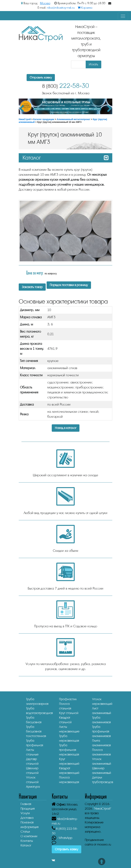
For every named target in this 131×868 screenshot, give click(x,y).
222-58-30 (65, 86)
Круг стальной (69, 713)
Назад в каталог (66, 428)
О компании (29, 836)
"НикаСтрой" (102, 809)
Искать (93, 64)
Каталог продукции (44, 119)
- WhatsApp (62, 838)
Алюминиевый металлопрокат (73, 119)
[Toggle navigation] (123, 16)
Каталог (26, 845)
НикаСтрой (25, 119)
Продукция (28, 809)
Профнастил (68, 699)
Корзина (85, 8)
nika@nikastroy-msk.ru (61, 8)
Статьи (25, 832)
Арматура (33, 787)
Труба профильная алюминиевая (101, 731)
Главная (26, 804)
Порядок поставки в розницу (69, 285)
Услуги (25, 813)
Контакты (27, 841)
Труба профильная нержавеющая (69, 750)
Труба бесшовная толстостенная (36, 731)
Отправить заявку (41, 78)
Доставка (27, 818)
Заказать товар (32, 287)
